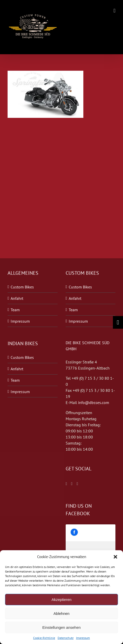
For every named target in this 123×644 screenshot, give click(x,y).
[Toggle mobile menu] (114, 11)
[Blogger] (77, 484)
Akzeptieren (62, 600)
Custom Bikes (22, 287)
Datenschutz (66, 638)
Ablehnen (62, 613)
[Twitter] (72, 484)
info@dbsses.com (94, 402)
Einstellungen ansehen (62, 627)
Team (15, 310)
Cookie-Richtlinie (44, 638)
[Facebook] (66, 484)
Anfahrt (17, 298)
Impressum (83, 638)
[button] (115, 557)
